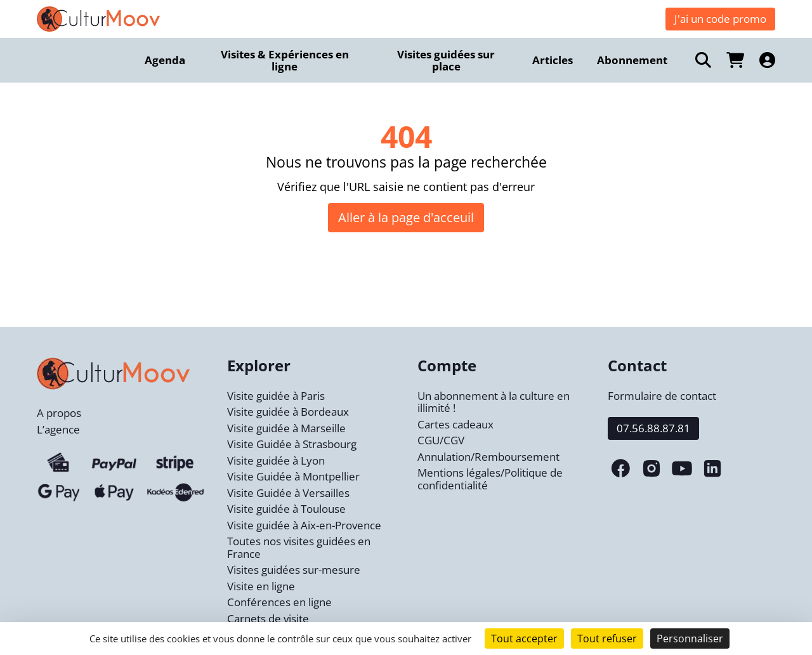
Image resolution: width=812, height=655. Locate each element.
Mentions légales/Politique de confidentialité (490, 479)
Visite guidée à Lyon (276, 460)
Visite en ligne (261, 586)
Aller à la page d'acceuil (406, 217)
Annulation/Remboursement (488, 457)
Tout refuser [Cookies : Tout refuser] (607, 638)
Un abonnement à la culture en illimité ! (494, 402)
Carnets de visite (268, 619)
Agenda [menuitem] (165, 60)
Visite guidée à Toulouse (286, 509)
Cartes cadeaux (455, 424)
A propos (59, 413)
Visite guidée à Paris (276, 396)
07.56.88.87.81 (653, 428)
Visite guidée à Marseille (286, 428)
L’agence (58, 429)
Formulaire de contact (662, 396)
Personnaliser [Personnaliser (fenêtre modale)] (690, 638)
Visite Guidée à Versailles (288, 493)
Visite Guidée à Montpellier (293, 476)
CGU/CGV (441, 440)
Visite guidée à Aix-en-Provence (304, 525)
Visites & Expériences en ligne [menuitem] (285, 61)
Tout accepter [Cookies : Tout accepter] (524, 638)
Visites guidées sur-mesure (294, 570)
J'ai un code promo (720, 19)
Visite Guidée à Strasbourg (292, 444)
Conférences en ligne (279, 602)
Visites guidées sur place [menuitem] (446, 61)
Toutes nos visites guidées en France (299, 547)
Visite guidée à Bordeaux (288, 412)
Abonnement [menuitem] (632, 60)
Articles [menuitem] (553, 60)
